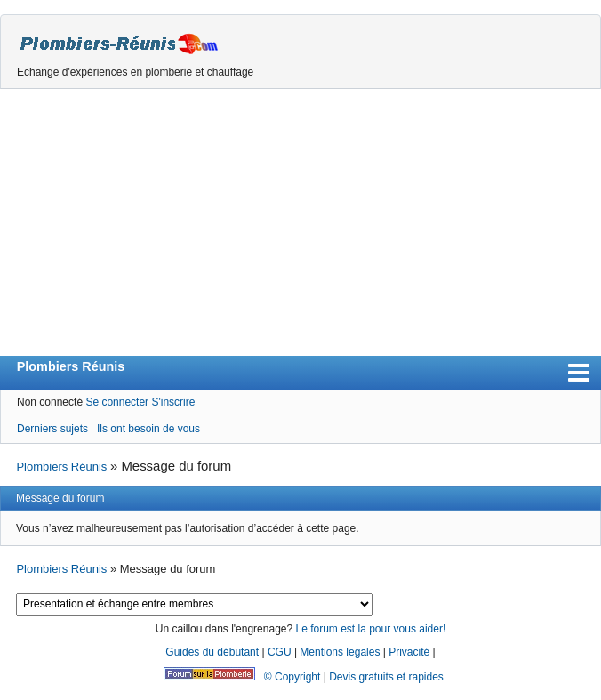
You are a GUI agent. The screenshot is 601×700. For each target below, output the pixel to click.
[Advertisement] (300, 222)
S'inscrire (173, 402)
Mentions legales (340, 652)
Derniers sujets (52, 429)
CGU (280, 652)
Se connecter (117, 402)
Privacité (409, 652)
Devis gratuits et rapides (386, 677)
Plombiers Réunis (71, 366)
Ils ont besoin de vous (148, 429)
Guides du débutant (212, 652)
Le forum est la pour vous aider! (370, 629)
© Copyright (292, 677)
